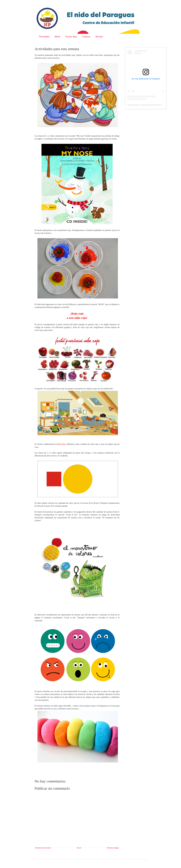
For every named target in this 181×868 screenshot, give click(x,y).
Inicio (79, 848)
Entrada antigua (113, 848)
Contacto (86, 36)
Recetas (99, 36)
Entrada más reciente (43, 848)
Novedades (44, 36)
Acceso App (71, 36)
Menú (57, 36)
